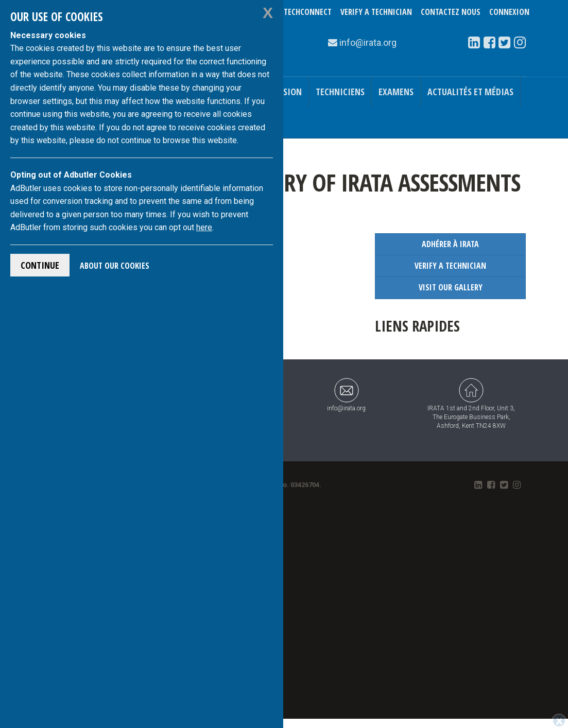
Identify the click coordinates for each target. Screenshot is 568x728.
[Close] (559, 721)
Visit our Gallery (451, 287)
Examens (396, 92)
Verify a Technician (376, 12)
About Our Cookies (115, 266)
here (204, 227)
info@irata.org (346, 395)
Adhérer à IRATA (450, 244)
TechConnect (308, 12)
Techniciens (340, 92)
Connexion (509, 12)
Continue (40, 265)
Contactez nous (451, 12)
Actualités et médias (470, 92)
